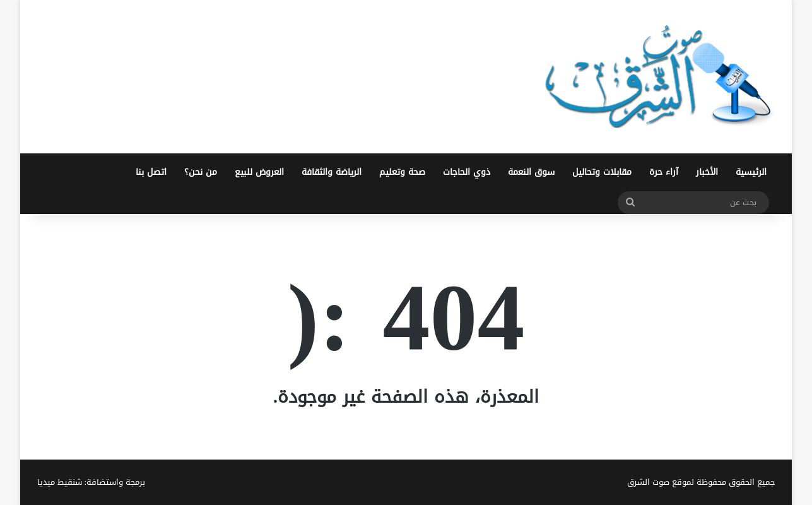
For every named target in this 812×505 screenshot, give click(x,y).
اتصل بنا (151, 172)
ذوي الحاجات (467, 172)
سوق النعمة (531, 172)
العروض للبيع (259, 172)
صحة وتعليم (402, 172)
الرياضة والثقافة (332, 172)
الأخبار (707, 172)
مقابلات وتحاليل (602, 172)
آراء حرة (664, 172)
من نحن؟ (201, 172)
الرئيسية (751, 172)
